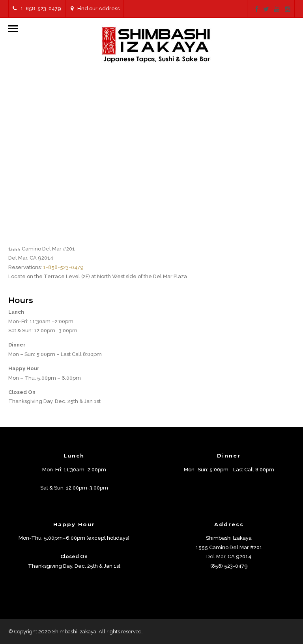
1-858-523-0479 (37, 8)
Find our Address (95, 8)
